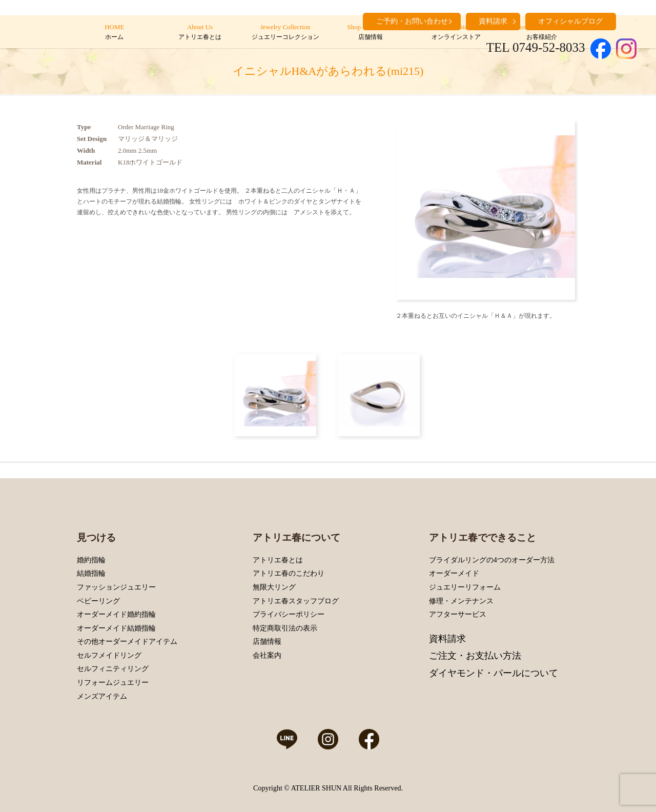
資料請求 (447, 639)
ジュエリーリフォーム (465, 587)
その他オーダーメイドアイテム (127, 642)
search (629, 21)
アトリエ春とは (278, 560)
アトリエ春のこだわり (289, 573)
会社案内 (267, 655)
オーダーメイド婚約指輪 (116, 614)
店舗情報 (267, 642)
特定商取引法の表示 (285, 628)
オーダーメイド (454, 573)
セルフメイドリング (109, 655)
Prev (406, 210)
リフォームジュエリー (113, 683)
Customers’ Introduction (541, 32)
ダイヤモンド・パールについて (494, 673)
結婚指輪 (91, 573)
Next (565, 210)
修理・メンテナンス (461, 601)
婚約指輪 (91, 560)
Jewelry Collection (285, 32)
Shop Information (371, 32)
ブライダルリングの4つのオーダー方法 (492, 560)
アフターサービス (458, 614)
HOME (115, 32)
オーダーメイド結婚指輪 (116, 628)
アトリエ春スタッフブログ (296, 601)
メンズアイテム (102, 696)
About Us (200, 32)
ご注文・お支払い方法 (475, 656)
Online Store (456, 32)
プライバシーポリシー (289, 614)
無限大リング (274, 587)
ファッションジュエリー (116, 587)
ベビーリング (98, 601)
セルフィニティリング (113, 669)
